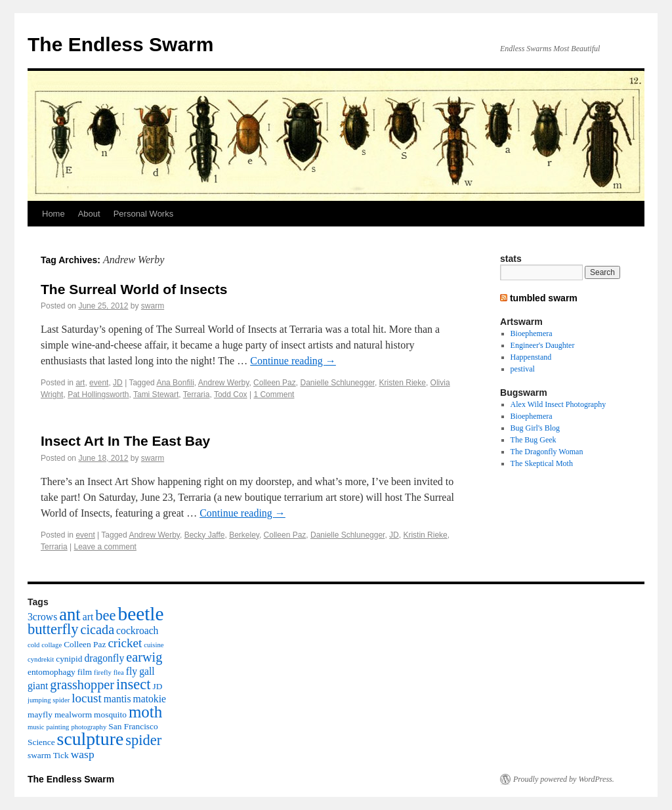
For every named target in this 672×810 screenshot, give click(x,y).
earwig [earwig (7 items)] (144, 657)
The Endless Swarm (120, 44)
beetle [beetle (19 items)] (140, 614)
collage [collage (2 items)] (52, 645)
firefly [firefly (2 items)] (103, 672)
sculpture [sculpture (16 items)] (91, 739)
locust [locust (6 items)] (87, 698)
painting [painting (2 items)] (57, 727)
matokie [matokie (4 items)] (150, 699)
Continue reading (293, 361)
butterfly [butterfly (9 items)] (53, 629)
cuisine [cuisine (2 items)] (154, 645)
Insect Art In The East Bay (125, 441)
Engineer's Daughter (543, 345)
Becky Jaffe (205, 535)
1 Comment (274, 394)
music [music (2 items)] (36, 727)
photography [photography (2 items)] (89, 727)
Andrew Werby (224, 383)
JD (118, 383)
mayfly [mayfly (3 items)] (40, 714)
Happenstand (531, 357)
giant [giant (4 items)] (38, 686)
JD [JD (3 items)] (158, 686)
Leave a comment (105, 547)
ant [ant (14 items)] (70, 614)
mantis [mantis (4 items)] (117, 699)
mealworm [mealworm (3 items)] (73, 714)
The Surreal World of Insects (134, 289)
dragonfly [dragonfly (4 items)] (104, 658)
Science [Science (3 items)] (41, 742)
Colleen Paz (275, 383)
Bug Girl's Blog (535, 428)
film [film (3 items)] (85, 672)
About (89, 214)
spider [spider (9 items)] (143, 740)
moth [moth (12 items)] (145, 712)
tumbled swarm (544, 298)
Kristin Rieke (425, 535)
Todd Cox (231, 394)
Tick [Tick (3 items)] (61, 755)
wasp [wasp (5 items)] (83, 754)
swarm (153, 306)
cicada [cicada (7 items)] (97, 629)
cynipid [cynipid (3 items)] (69, 659)
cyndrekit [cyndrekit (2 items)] (41, 659)
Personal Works (144, 214)
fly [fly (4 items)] (132, 671)
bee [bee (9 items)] (105, 615)
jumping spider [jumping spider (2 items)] (49, 700)
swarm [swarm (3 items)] (39, 755)
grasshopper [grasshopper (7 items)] (82, 685)
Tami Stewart (156, 394)
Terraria (197, 394)
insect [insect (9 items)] (133, 684)
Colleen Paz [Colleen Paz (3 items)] (85, 644)
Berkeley (244, 535)
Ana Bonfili (175, 383)
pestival (523, 369)
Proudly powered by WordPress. (564, 779)
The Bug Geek (534, 440)
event (99, 383)
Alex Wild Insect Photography (558, 404)
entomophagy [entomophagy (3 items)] (52, 672)
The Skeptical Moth (542, 463)
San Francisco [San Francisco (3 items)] (133, 726)
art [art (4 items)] (88, 617)
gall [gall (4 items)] (147, 671)
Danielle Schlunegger (337, 383)
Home (53, 214)
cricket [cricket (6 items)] (125, 643)
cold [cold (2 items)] (33, 645)
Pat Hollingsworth (98, 394)
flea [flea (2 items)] (119, 672)
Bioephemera (532, 333)
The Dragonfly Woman (547, 452)
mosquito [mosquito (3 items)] (110, 714)
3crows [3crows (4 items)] (42, 617)
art (80, 383)
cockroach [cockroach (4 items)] (137, 630)
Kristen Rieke (403, 383)
